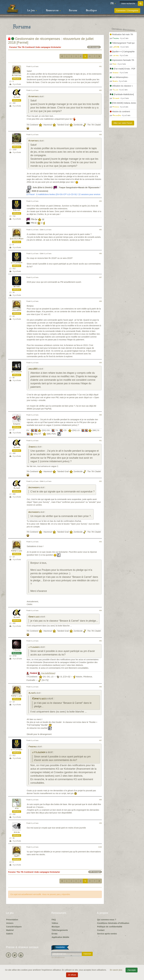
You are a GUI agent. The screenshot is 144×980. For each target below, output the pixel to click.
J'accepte (132, 970)
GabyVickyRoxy (17, 239)
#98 (100, 800)
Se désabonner (58, 957)
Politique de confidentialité (110, 927)
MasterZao (17, 144)
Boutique (91, 11)
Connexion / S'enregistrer (127, 11)
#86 (100, 253)
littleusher (33, 647)
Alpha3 (17, 97)
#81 (100, 66)
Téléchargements (60, 930)
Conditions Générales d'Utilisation (113, 923)
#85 (100, 230)
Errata (54, 934)
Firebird (17, 650)
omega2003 (17, 310)
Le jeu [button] (32, 11)
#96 (100, 687)
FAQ (54, 920)
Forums (73, 11)
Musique (56, 927)
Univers (10, 923)
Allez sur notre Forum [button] (123, 123)
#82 (100, 90)
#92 (100, 481)
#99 (100, 823)
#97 (100, 740)
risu (17, 808)
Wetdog (17, 287)
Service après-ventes (107, 934)
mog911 (17, 856)
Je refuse (72, 975)
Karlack (17, 210)
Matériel (10, 930)
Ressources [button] (53, 11)
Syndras (17, 424)
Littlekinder (17, 263)
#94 (100, 610)
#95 (100, 641)
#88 (100, 301)
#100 (100, 847)
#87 (100, 277)
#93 (100, 542)
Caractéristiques (14, 927)
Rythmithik (17, 76)
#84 (100, 201)
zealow (17, 832)
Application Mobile (60, 937)
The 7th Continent (26, 47)
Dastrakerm (17, 372)
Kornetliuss (17, 551)
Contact (101, 930)
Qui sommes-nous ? (107, 920)
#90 (100, 415)
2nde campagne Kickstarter (48, 47)
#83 (100, 135)
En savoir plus (116, 970)
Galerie (9, 934)
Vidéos (55, 923)
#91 (100, 441)
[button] (113, 4)
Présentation (12, 920)
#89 (100, 363)
